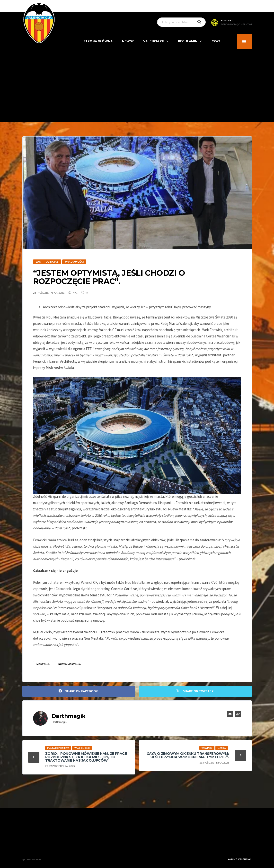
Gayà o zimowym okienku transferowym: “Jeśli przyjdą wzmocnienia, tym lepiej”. (188, 755)
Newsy (128, 41)
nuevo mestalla (70, 664)
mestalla (43, 664)
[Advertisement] (137, 85)
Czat (216, 41)
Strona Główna (98, 41)
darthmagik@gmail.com (236, 25)
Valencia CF (154, 41)
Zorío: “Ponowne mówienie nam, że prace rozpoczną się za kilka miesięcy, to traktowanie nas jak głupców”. (86, 757)
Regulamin (188, 41)
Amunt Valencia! (239, 855)
